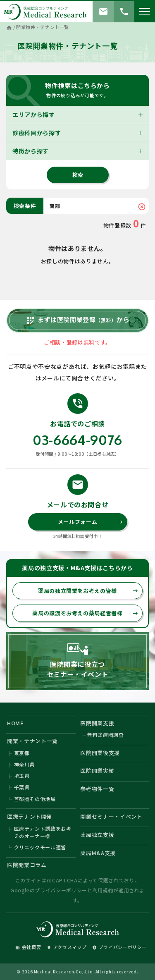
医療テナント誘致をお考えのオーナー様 (43, 832)
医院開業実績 (97, 771)
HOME (15, 723)
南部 (55, 206)
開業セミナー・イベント (111, 816)
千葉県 (22, 787)
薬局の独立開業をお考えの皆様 (88, 591)
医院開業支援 (97, 723)
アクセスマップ (67, 947)
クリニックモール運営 (40, 847)
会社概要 (28, 947)
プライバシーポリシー (61, 890)
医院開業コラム (27, 865)
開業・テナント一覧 (32, 741)
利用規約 (103, 890)
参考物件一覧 (97, 789)
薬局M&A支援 (98, 853)
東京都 (22, 753)
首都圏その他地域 (35, 799)
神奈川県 (25, 764)
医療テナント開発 (30, 816)
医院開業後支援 (100, 753)
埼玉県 (22, 776)
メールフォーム (90, 522)
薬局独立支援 (97, 835)
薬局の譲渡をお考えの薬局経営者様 (85, 613)
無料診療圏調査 (106, 735)
